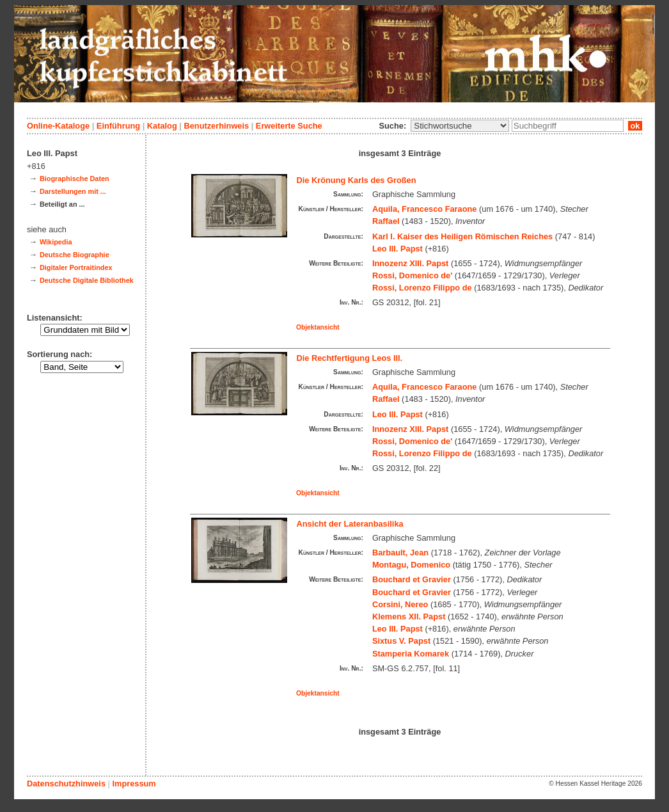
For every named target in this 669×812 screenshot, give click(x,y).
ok (635, 126)
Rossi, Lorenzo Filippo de (422, 288)
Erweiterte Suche (289, 126)
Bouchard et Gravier (412, 579)
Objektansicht (318, 327)
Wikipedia (56, 242)
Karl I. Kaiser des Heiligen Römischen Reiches (462, 236)
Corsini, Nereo (400, 604)
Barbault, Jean (400, 553)
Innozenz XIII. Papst (410, 263)
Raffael (386, 221)
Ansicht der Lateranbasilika (350, 524)
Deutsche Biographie (75, 255)
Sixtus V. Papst (401, 641)
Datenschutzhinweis (66, 784)
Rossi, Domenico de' (412, 275)
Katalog (162, 126)
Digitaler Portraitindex (76, 267)
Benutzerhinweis (216, 126)
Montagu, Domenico (411, 565)
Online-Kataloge (58, 126)
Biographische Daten (75, 179)
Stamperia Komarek (411, 654)
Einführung (118, 126)
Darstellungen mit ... (73, 191)
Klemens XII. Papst (409, 617)
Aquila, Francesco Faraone (425, 209)
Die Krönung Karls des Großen (357, 180)
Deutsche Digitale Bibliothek (87, 280)
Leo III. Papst (397, 249)
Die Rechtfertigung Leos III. (350, 358)
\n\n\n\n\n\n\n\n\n (460, 126)
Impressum (134, 784)
